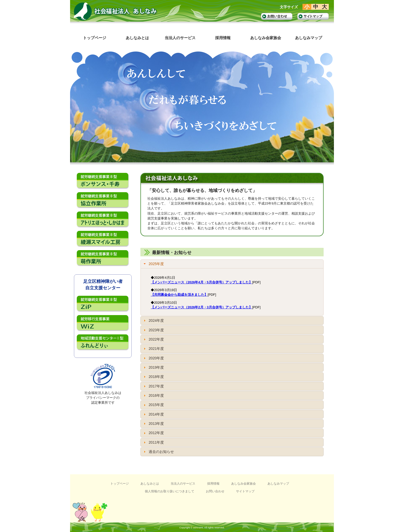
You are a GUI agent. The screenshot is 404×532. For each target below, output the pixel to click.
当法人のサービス (183, 484)
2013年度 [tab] (153, 424)
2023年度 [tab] (153, 330)
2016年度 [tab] (153, 395)
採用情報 (213, 484)
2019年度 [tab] (153, 367)
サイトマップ (245, 491)
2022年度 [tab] (153, 339)
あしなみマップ (278, 484)
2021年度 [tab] (153, 349)
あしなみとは (150, 484)
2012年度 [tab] (153, 433)
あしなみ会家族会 (243, 484)
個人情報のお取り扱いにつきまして (170, 491)
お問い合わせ (215, 491)
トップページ (120, 484)
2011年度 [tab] (153, 442)
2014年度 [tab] (153, 414)
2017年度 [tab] (153, 386)
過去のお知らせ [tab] (158, 452)
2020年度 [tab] (153, 358)
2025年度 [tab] (153, 264)
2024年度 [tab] (153, 320)
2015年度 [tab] (153, 405)
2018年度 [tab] (153, 377)
